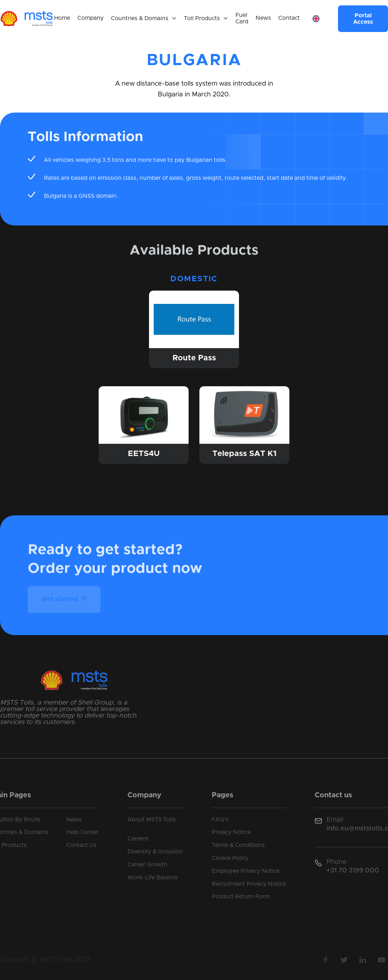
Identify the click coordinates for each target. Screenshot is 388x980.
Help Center (82, 832)
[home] (27, 19)
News (263, 18)
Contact (289, 18)
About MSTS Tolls (152, 820)
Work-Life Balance (153, 878)
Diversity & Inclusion (155, 852)
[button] (144, 19)
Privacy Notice (231, 832)
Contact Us (81, 845)
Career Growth (147, 865)
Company (91, 18)
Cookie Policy (230, 858)
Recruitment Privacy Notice (249, 884)
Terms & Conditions (238, 845)
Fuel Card (242, 18)
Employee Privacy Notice (246, 871)
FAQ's (220, 820)
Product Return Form (241, 897)
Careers (138, 839)
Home (62, 18)
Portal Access (363, 19)
